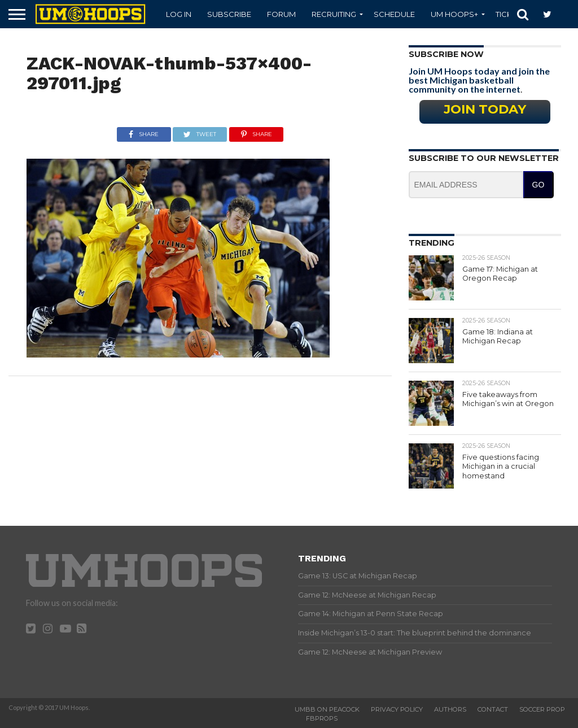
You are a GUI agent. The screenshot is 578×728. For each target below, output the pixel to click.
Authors (450, 709)
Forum (281, 14)
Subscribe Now (446, 54)
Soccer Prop (542, 709)
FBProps (322, 718)
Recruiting (334, 14)
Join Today (485, 109)
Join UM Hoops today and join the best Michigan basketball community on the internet (479, 80)
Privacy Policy (397, 709)
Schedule (394, 14)
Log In (179, 14)
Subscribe (229, 14)
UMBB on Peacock (327, 709)
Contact (493, 709)
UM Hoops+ (454, 14)
